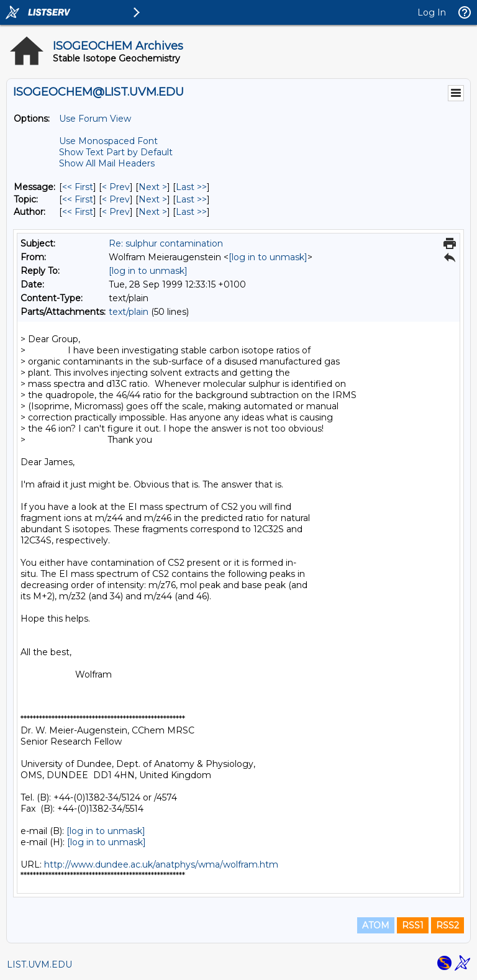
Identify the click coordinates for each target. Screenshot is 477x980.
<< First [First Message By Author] (78, 212)
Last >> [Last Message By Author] (191, 212)
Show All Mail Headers (107, 163)
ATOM (376, 925)
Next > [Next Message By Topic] (153, 199)
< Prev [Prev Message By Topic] (116, 199)
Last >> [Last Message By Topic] (191, 199)
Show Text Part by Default (116, 152)
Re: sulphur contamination (166, 243)
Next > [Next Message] (153, 187)
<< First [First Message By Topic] (78, 199)
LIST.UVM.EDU (39, 964)
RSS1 (413, 925)
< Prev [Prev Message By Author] (116, 212)
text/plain (129, 312)
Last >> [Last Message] (191, 187)
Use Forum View (95, 119)
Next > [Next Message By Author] (153, 212)
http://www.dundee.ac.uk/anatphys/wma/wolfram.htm (161, 864)
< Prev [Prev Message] (116, 187)
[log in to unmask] (268, 257)
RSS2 (447, 925)
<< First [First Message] (78, 187)
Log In (432, 12)
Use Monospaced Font (108, 141)
